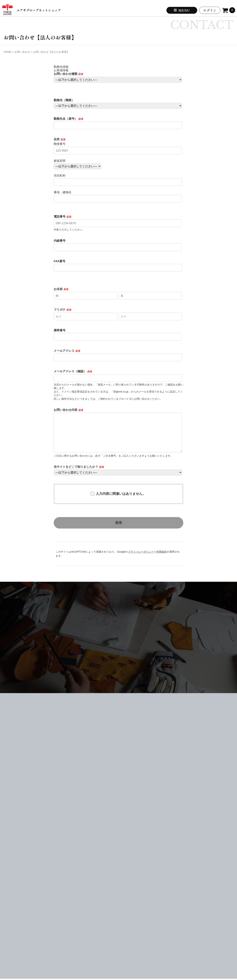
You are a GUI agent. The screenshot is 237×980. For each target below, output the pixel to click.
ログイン (210, 10)
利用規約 (162, 552)
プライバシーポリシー (141, 552)
